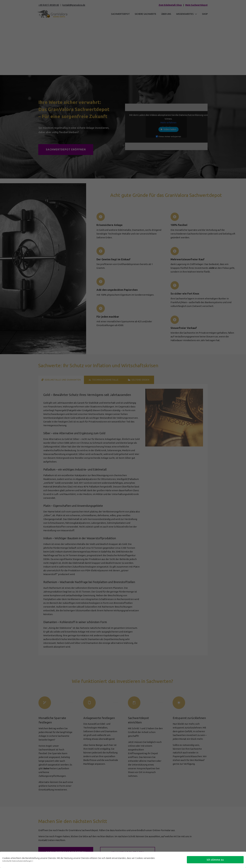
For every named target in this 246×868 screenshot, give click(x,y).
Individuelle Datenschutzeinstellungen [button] (17, 861)
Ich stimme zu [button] (215, 860)
